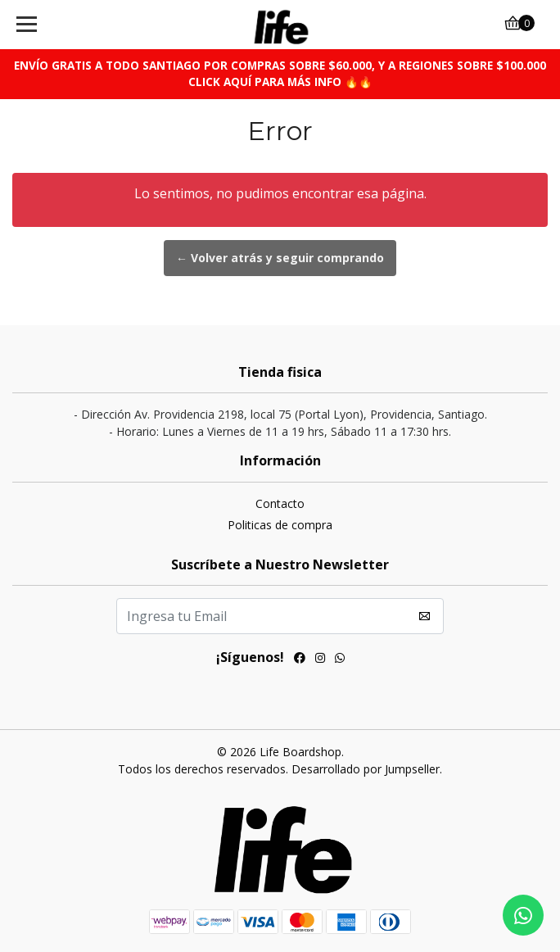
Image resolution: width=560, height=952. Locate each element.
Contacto (280, 503)
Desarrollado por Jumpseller (366, 769)
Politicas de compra (280, 525)
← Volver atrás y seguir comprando (280, 258)
